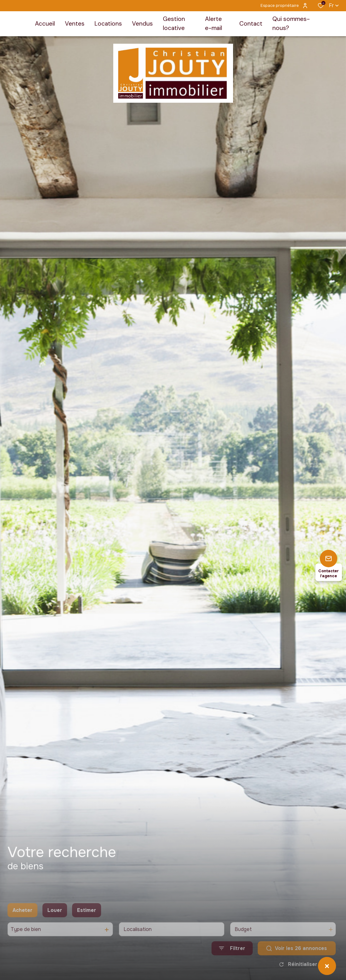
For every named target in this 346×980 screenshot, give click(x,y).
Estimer (87, 921)
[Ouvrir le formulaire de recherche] (232, 959)
